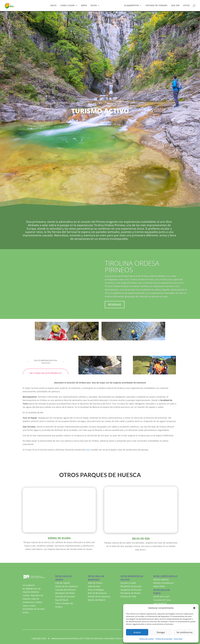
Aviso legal (178, 639)
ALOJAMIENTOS (131, 6)
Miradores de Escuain (131, 586)
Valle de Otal (94, 586)
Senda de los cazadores (67, 586)
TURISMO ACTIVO (112, 6)
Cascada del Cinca (162, 600)
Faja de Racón (62, 600)
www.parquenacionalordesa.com (67, 638)
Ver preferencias (185, 632)
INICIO (53, 6)
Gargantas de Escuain (131, 590)
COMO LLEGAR (67, 6)
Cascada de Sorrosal (65, 596)
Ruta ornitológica (96, 590)
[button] (194, 608)
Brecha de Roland (96, 600)
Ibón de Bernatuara (97, 593)
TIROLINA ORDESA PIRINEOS (132, 266)
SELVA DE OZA (141, 538)
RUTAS (94, 6)
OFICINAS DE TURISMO (156, 6)
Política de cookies (147, 639)
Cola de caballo (63, 583)
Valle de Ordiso (95, 583)
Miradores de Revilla (130, 593)
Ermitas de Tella (128, 596)
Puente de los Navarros (99, 596)
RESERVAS (115, 305)
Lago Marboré (160, 603)
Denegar (161, 632)
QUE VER (175, 6)
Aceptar (137, 632)
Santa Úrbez (159, 586)
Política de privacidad (164, 639)
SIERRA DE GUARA (59, 538)
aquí (88, 450)
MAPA (84, 6)
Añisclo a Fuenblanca (163, 583)
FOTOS (186, 6)
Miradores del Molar (65, 593)
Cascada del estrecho (65, 590)
